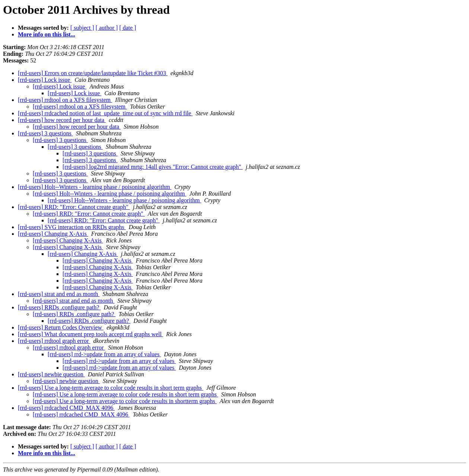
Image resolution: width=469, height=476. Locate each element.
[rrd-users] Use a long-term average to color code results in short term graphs (111, 388)
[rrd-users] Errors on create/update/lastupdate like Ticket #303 (93, 73)
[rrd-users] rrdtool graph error (54, 341)
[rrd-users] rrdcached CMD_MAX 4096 (66, 408)
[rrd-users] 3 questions (45, 133)
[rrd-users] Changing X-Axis (53, 234)
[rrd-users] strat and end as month (59, 294)
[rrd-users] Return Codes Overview (61, 327)
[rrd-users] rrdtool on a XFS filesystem (65, 100)
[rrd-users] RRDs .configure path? (59, 307)
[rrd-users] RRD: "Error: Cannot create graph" (74, 207)
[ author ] (107, 28)
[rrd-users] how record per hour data (62, 120)
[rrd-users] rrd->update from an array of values (104, 354)
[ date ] (127, 28)
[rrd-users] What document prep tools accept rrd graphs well (90, 334)
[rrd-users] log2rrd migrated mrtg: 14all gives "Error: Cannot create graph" (153, 167)
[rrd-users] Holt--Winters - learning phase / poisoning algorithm (95, 187)
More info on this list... (47, 34)
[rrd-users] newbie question (51, 374)
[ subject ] (82, 28)
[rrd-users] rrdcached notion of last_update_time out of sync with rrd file (105, 113)
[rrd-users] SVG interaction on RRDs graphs (72, 227)
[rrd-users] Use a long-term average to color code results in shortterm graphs (125, 401)
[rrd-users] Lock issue (45, 80)
